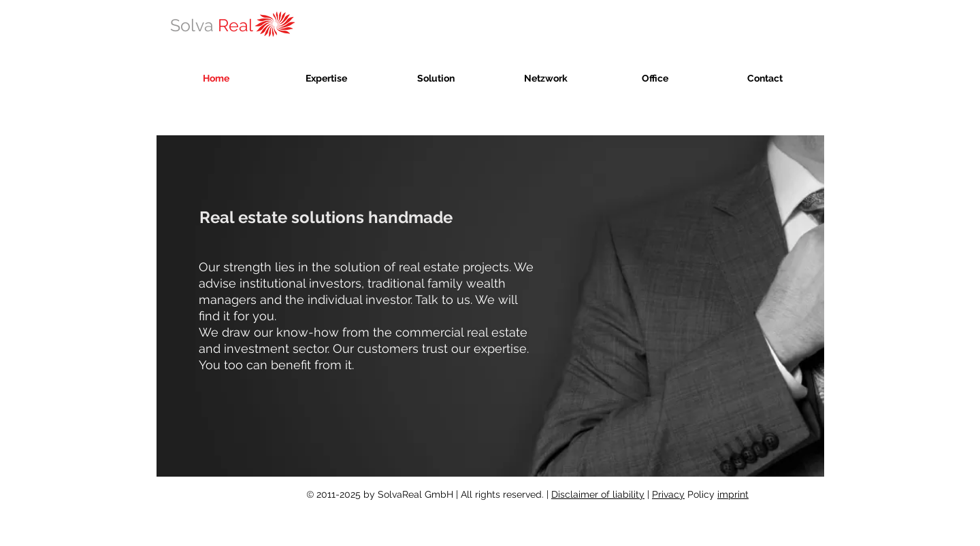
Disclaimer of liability (598, 494)
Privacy (668, 494)
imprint (733, 494)
